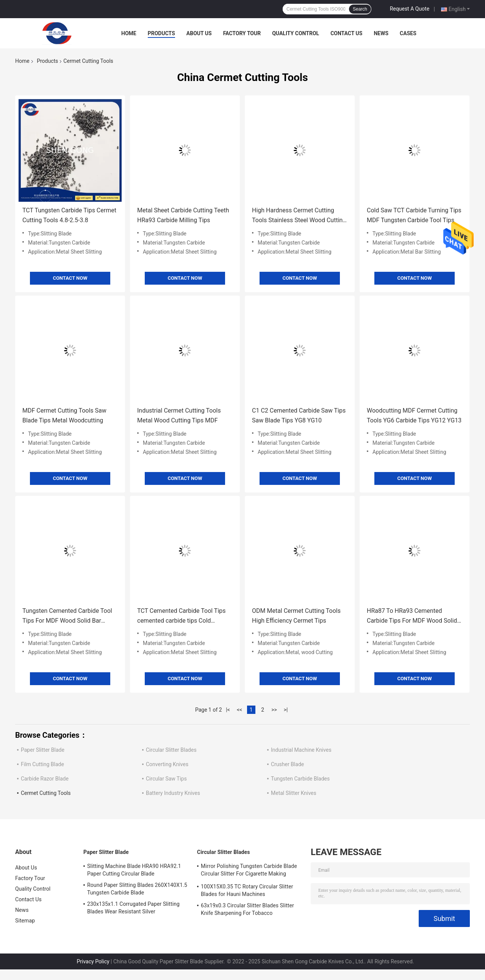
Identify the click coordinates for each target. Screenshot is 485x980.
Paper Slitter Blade (43, 750)
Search (360, 9)
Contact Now (70, 278)
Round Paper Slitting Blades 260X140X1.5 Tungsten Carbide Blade (137, 889)
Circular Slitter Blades (171, 750)
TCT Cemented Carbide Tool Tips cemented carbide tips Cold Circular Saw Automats (181, 616)
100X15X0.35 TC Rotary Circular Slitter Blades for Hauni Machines (247, 890)
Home (129, 33)
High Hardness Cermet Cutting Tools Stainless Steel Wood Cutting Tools (299, 216)
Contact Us (346, 33)
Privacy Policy (93, 961)
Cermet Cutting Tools (46, 793)
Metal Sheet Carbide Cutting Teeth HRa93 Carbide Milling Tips (183, 215)
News (381, 33)
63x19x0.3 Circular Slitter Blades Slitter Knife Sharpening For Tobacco (247, 909)
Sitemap (25, 921)
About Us (199, 33)
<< (239, 710)
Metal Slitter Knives (294, 793)
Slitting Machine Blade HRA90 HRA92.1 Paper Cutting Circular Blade (134, 870)
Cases (408, 33)
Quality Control (296, 33)
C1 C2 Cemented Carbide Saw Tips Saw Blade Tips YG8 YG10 (299, 415)
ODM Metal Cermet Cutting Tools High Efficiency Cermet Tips (296, 616)
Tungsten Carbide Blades (300, 779)
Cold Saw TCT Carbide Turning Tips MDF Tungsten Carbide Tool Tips (414, 215)
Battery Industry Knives (173, 793)
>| (286, 710)
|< (228, 710)
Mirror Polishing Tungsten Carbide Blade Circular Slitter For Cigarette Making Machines (249, 871)
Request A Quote (410, 9)
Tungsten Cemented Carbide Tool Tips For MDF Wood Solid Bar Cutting (67, 616)
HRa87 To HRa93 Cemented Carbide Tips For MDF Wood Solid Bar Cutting (412, 616)
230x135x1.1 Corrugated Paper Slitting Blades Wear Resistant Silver (133, 908)
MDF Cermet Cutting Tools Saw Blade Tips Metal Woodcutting (64, 415)
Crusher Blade (287, 764)
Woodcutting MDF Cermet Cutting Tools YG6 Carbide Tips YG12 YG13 (414, 415)
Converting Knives (167, 764)
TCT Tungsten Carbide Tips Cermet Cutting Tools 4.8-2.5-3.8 (69, 215)
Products (161, 33)
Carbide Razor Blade (45, 779)
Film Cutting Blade (42, 764)
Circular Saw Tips (166, 779)
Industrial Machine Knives (301, 750)
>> (274, 710)
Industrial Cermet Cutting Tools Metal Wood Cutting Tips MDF (179, 415)
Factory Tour (242, 33)
